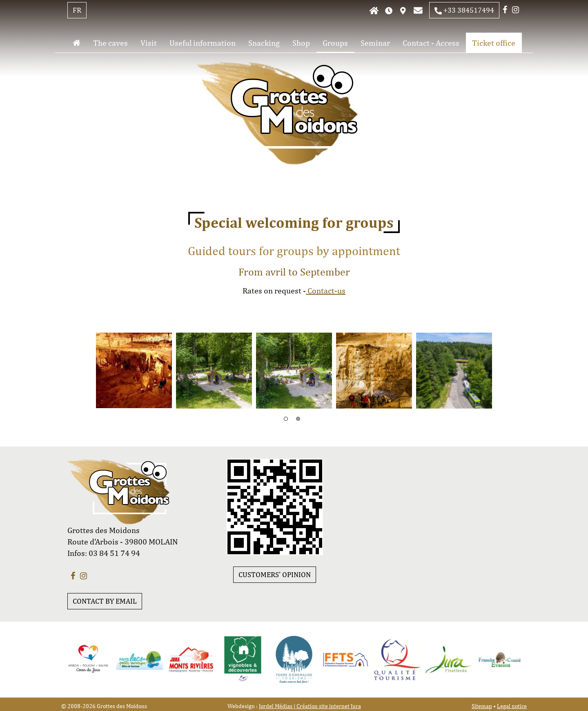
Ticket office (494, 43)
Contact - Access (431, 43)
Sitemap (482, 706)
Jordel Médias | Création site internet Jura (310, 706)
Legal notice (512, 706)
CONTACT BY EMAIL (105, 601)
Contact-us (326, 290)
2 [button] (298, 419)
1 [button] (286, 419)
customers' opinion (275, 574)
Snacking (264, 43)
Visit (149, 43)
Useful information (203, 43)
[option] (134, 370)
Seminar (375, 43)
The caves (110, 43)
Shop (301, 43)
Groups (335, 43)
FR (77, 10)
